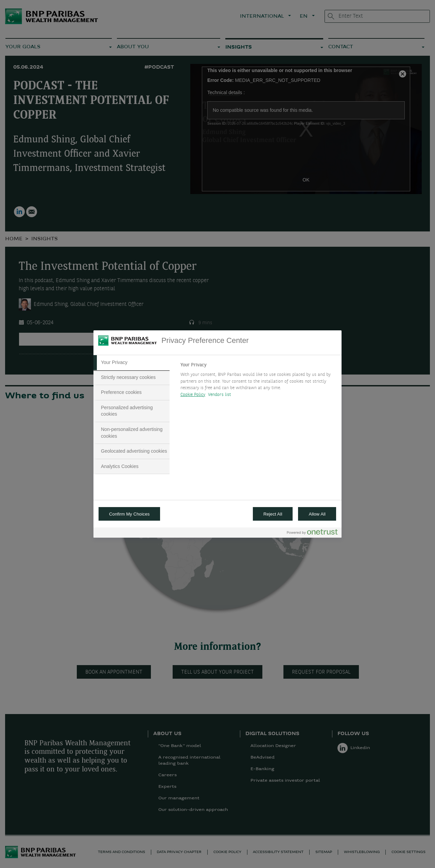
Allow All (317, 514)
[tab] (132, 363)
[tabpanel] (258, 382)
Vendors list (220, 395)
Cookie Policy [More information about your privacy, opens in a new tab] (193, 395)
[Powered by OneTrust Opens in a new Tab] (312, 533)
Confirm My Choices (129, 514)
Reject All (273, 514)
